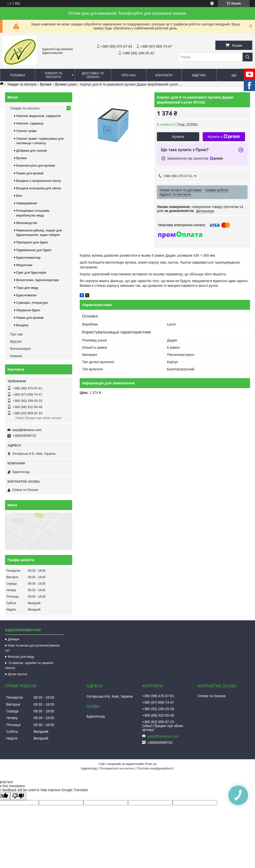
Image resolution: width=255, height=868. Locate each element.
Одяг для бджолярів (31, 272)
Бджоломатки (26, 295)
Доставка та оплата (93, 75)
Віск (19, 196)
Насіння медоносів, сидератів (38, 116)
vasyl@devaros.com (27, 430)
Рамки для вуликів (30, 173)
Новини (16, 356)
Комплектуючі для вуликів (36, 165)
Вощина (22, 325)
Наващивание (27, 203)
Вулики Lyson (66, 84)
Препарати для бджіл (32, 242)
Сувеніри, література (32, 303)
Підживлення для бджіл (34, 250)
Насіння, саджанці (30, 123)
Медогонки (24, 265)
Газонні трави (26, 131)
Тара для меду (27, 288)
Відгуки (199, 75)
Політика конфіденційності (156, 768)
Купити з (224, 137)
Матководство (27, 223)
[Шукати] (248, 57)
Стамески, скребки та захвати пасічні (29, 665)
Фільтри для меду (21, 657)
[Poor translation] (18, 796)
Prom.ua (151, 764)
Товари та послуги (53, 75)
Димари (14, 639)
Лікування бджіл (28, 310)
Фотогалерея (20, 349)
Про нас (129, 75)
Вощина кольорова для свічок (39, 188)
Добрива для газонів (32, 151)
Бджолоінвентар (28, 258)
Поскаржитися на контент (117, 768)
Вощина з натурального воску (38, 181)
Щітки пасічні (17, 674)
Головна (18, 75)
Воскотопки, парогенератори (38, 280)
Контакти (164, 75)
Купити (178, 137)
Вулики (46, 84)
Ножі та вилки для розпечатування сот (32, 648)
